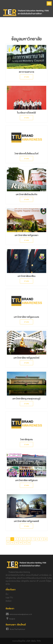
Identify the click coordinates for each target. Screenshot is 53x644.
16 (29, 543)
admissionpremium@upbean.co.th (21, 614)
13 (16, 543)
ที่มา (7, 594)
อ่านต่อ (26, 77)
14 (21, 543)
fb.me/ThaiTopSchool (17, 629)
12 (12, 543)
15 (25, 543)
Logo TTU (9, 598)
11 (8, 543)
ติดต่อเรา (9, 601)
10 (46, 539)
